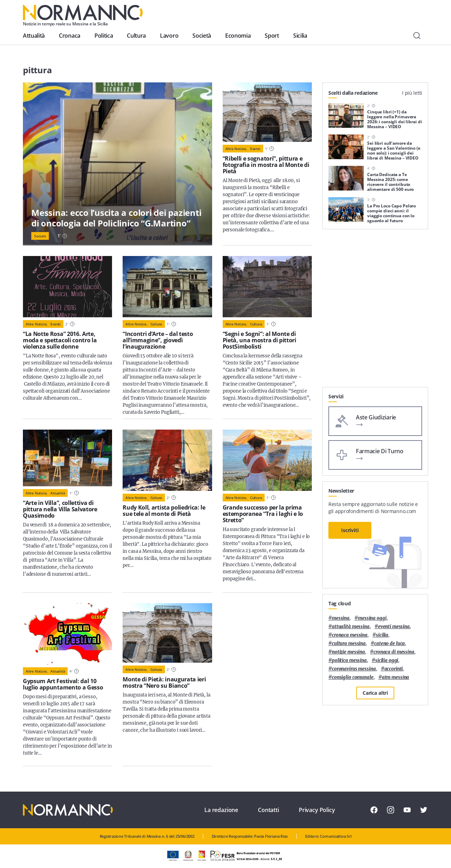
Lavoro (169, 36)
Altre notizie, (236, 149)
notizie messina (348, 652)
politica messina (349, 660)
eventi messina (394, 627)
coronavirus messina (354, 669)
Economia (238, 36)
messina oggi (372, 618)
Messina (341, 618)
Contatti (268, 810)
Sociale (40, 236)
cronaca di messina (394, 652)
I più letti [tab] (412, 93)
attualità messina (351, 627)
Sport (272, 36)
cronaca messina (350, 635)
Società (202, 36)
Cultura (136, 36)
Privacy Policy (317, 810)
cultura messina (349, 644)
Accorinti (394, 669)
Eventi (255, 149)
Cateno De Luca (390, 644)
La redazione (221, 810)
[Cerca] (417, 36)
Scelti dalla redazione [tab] (353, 93)
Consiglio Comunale (353, 677)
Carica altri (375, 693)
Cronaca (70, 36)
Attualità (34, 36)
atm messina (396, 677)
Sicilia (300, 36)
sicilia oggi (387, 660)
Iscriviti (350, 530)
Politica (104, 36)
